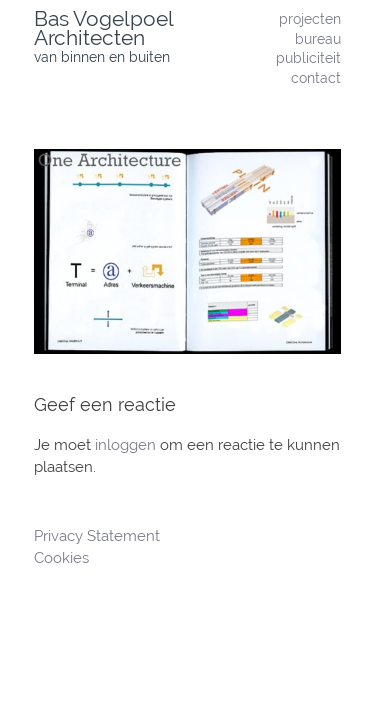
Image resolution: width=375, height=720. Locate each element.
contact (316, 77)
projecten (310, 18)
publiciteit (308, 57)
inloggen (125, 445)
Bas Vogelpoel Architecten (103, 28)
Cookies (61, 558)
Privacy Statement (99, 536)
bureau (318, 38)
